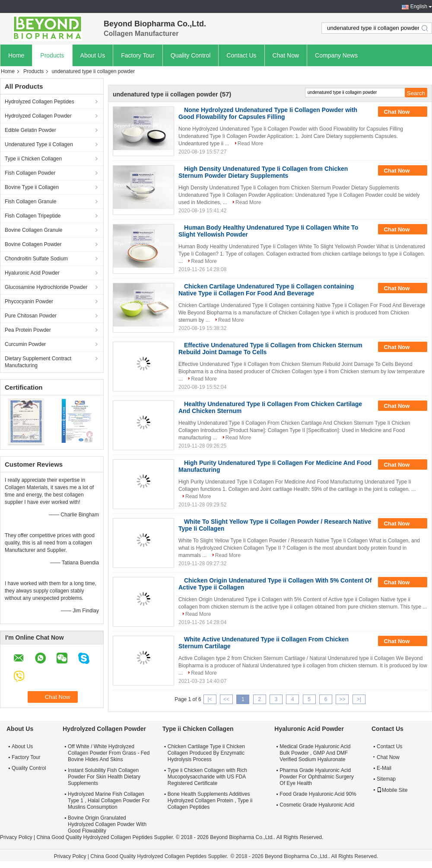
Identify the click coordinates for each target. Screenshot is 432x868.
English (419, 6)
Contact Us (241, 55)
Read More (250, 144)
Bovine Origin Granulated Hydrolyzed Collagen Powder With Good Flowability (107, 824)
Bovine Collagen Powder (33, 244)
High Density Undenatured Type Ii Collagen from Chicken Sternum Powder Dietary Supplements (263, 172)
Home (16, 55)
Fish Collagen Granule (30, 202)
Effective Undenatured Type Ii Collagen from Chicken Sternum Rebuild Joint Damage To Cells (270, 349)
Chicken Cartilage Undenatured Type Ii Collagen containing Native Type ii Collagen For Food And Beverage (266, 290)
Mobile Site (392, 790)
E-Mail (384, 768)
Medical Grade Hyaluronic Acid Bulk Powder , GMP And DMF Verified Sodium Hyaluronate (315, 753)
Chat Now (286, 55)
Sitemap (386, 779)
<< (226, 699)
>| (359, 699)
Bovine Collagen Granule (33, 230)
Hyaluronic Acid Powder (32, 273)
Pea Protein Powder (28, 330)
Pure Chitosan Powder (31, 316)
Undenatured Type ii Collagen (39, 144)
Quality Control (191, 55)
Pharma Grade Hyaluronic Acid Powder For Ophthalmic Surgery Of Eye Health (316, 777)
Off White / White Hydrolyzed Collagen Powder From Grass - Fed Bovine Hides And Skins (109, 753)
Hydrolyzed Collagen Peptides (40, 102)
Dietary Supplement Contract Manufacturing (38, 362)
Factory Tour (138, 55)
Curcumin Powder (25, 344)
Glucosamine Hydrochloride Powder (46, 287)
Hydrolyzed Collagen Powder (38, 116)
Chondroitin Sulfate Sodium (36, 259)
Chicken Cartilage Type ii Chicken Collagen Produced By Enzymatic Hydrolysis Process (206, 753)
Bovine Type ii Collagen (32, 187)
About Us (93, 55)
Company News (336, 55)
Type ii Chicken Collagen (33, 159)
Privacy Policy (16, 837)
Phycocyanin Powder (29, 301)
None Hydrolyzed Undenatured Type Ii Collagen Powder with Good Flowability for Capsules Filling (268, 113)
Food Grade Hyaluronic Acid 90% (318, 794)
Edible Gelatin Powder (30, 130)
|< (210, 699)
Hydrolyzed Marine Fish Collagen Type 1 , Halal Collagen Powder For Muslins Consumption (109, 801)
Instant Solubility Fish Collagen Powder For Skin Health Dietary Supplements (104, 777)
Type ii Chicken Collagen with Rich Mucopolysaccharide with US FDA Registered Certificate (207, 777)
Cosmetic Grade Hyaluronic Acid (317, 805)
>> (342, 699)
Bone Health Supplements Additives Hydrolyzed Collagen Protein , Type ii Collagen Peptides (210, 801)
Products (52, 55)
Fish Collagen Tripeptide (33, 216)
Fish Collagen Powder (30, 173)
